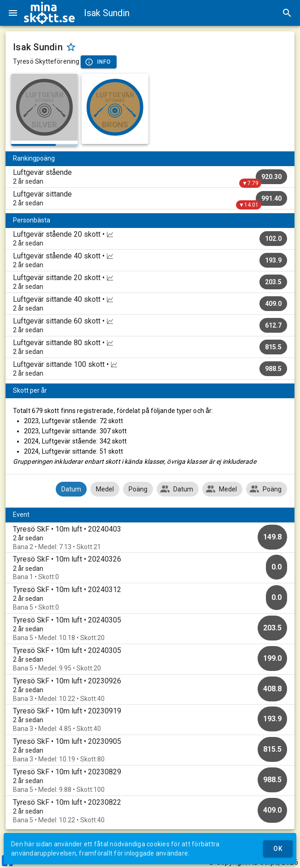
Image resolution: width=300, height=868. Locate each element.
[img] (49, 13)
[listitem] (150, 177)
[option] (150, 538)
